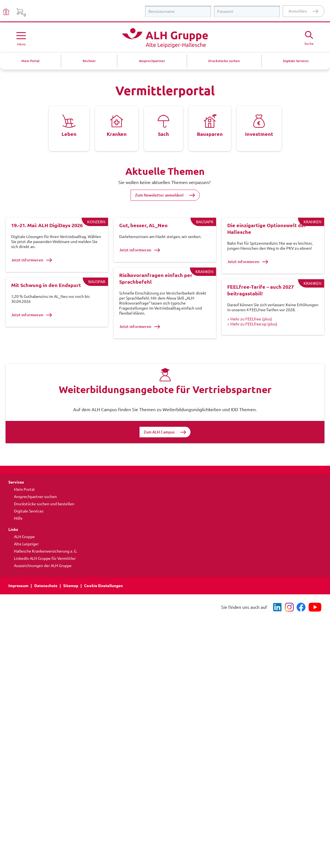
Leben (69, 134)
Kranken (117, 134)
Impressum (18, 602)
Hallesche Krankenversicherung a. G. (46, 567)
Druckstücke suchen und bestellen (44, 520)
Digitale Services (29, 527)
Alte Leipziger (26, 560)
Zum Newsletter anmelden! (159, 195)
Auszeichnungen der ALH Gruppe (43, 582)
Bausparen (210, 134)
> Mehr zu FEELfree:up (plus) (252, 332)
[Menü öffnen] (21, 38)
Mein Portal (24, 506)
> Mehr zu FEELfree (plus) (250, 327)
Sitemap (71, 602)
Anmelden (298, 11)
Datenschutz (46, 602)
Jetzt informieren (32, 260)
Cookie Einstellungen (103, 602)
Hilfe (18, 534)
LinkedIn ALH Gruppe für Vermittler (45, 575)
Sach (163, 134)
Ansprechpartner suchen (35, 513)
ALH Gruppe (24, 553)
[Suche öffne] (309, 37)
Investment (259, 134)
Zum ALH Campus (159, 448)
